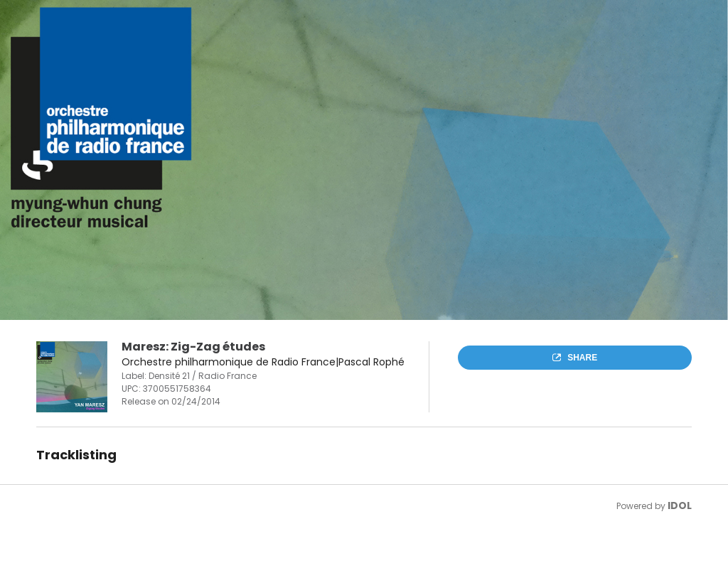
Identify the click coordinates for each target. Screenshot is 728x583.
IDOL (680, 506)
